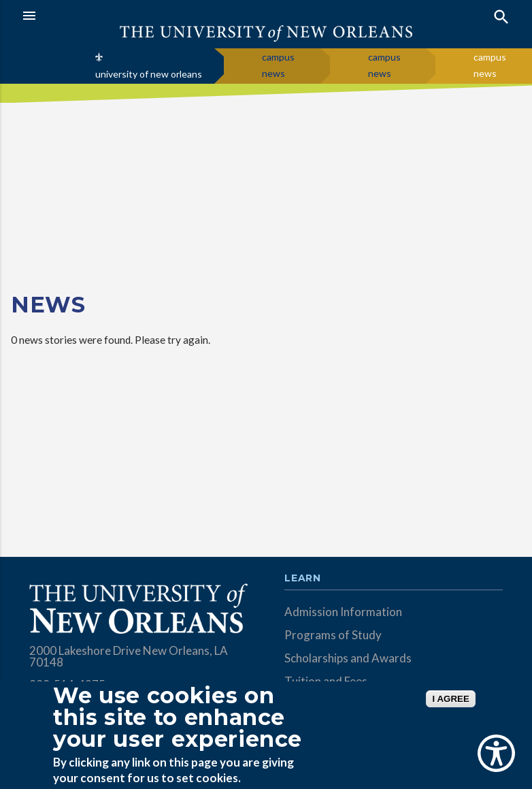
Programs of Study (333, 635)
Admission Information (343, 612)
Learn (302, 579)
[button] (141, 16)
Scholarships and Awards (348, 658)
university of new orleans (149, 74)
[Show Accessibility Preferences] (496, 753)
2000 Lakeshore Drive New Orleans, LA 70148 (129, 656)
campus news (278, 65)
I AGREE (450, 699)
